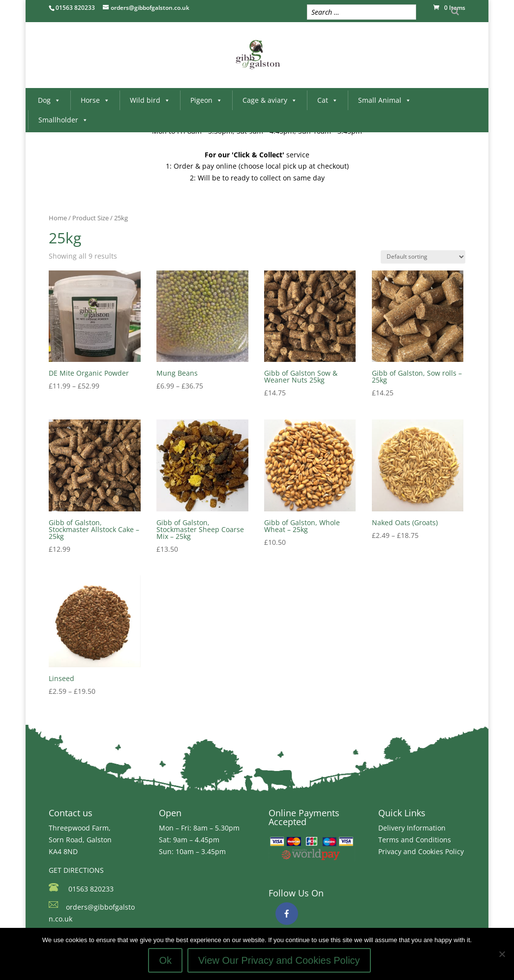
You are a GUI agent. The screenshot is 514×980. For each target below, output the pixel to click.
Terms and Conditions (415, 840)
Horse (95, 100)
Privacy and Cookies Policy (421, 851)
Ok (165, 960)
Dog (49, 100)
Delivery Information (412, 828)
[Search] (455, 11)
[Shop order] (423, 257)
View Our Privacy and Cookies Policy (279, 960)
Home (58, 218)
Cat (328, 100)
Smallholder (63, 120)
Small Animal (385, 100)
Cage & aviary (270, 100)
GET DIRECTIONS (76, 870)
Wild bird (150, 100)
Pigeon (206, 100)
